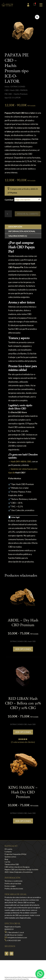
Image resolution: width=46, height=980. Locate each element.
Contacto (8, 852)
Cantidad (9, 200)
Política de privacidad (13, 883)
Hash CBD (14, 90)
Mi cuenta (8, 849)
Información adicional (22, 231)
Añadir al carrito (28, 214)
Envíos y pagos (10, 886)
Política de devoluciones (14, 889)
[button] (41, 5)
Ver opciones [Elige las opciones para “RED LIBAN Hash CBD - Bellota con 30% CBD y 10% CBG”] (23, 732)
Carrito (7, 862)
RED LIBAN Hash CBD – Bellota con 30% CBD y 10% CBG (23, 704)
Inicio (7, 87)
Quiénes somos (10, 857)
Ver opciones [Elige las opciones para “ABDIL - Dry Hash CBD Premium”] (23, 649)
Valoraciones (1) (18, 236)
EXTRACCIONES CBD (19, 641)
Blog (6, 859)
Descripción (15, 227)
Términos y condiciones (14, 881)
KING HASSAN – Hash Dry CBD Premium (23, 793)
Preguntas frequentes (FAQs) (15, 854)
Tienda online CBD (12, 864)
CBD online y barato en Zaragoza (17, 867)
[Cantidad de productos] (8, 214)
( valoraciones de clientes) (23, 742)
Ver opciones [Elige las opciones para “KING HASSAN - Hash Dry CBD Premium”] (23, 821)
